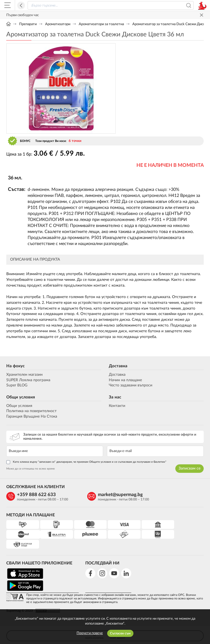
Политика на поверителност (31, 412)
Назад (21, 5)
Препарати (28, 24)
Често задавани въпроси (131, 386)
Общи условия (21, 397)
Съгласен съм (120, 633)
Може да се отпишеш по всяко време (30, 469)
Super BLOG (17, 386)
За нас (115, 397)
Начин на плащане (125, 380)
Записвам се (189, 469)
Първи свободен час (23, 15)
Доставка (118, 366)
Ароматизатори (58, 24)
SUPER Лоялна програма (28, 380)
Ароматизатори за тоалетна (101, 24)
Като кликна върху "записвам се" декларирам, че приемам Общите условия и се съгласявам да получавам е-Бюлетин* (86, 462)
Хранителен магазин (24, 375)
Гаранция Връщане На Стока (32, 417)
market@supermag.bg (113, 495)
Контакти (117, 406)
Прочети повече (90, 633)
